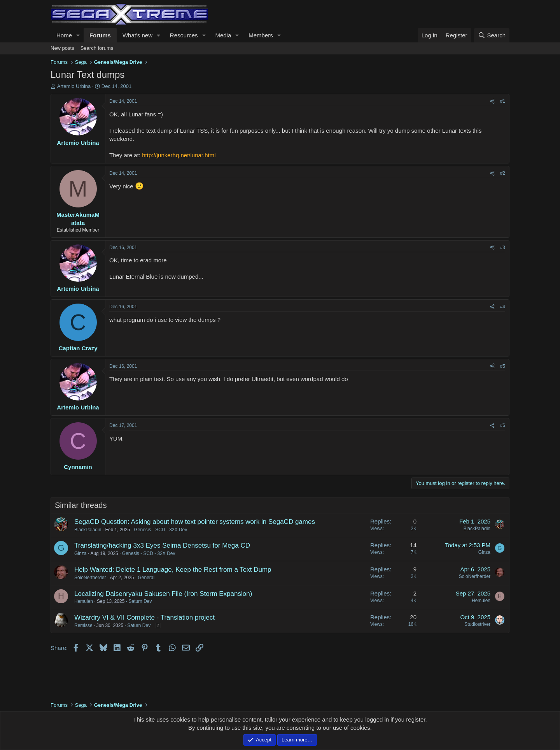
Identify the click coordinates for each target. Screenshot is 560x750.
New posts (62, 48)
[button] (78, 35)
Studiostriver (477, 624)
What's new (137, 35)
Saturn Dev (140, 601)
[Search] (492, 35)
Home (64, 35)
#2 (503, 173)
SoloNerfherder (90, 578)
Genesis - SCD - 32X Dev (160, 530)
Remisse (83, 625)
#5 (503, 366)
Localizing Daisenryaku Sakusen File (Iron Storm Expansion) (163, 594)
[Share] (492, 101)
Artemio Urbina (74, 86)
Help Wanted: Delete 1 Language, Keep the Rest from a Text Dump (173, 570)
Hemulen (84, 601)
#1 (503, 101)
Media (223, 35)
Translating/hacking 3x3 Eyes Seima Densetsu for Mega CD (162, 545)
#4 (503, 307)
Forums (100, 35)
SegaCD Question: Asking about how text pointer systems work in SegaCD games (195, 522)
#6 (503, 425)
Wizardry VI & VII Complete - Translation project (144, 617)
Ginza (80, 553)
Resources (184, 35)
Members (261, 35)
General (146, 578)
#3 (503, 248)
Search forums (97, 48)
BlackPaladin (88, 530)
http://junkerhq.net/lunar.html (179, 155)
